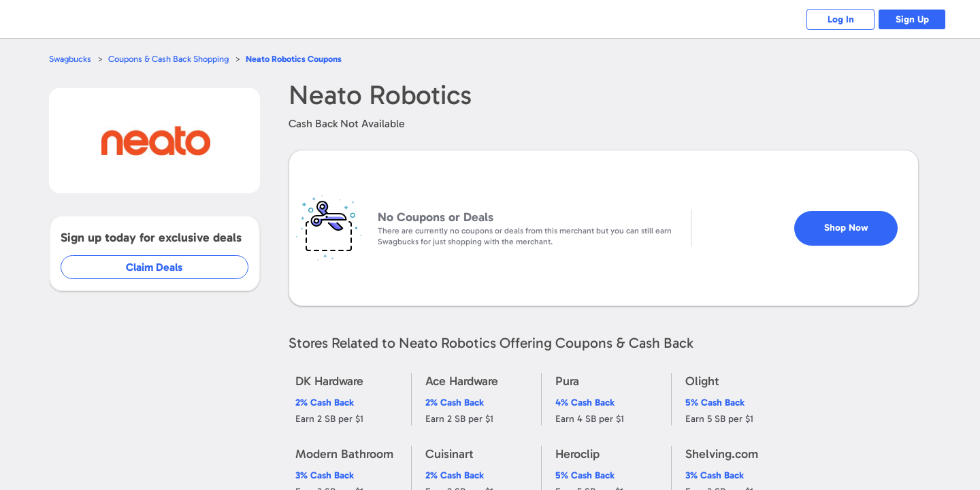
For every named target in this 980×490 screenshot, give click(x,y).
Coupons (294, 59)
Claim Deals (164, 267)
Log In (841, 19)
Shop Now (858, 222)
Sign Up (912, 19)
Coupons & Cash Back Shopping (168, 59)
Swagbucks (70, 59)
